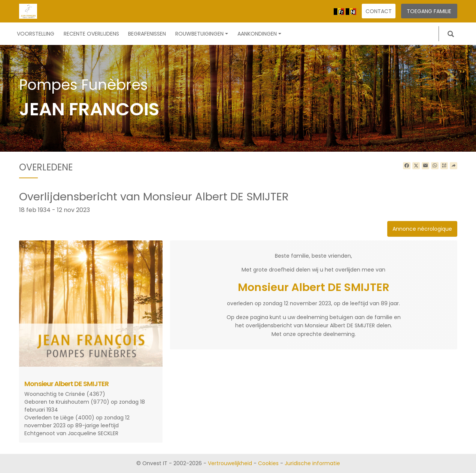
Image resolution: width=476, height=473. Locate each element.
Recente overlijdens (91, 34)
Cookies (268, 463)
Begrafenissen (147, 34)
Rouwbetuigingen (202, 34)
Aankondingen (259, 34)
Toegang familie (429, 11)
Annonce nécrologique (422, 229)
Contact (379, 11)
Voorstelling (36, 34)
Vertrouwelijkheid (230, 463)
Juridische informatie (312, 463)
